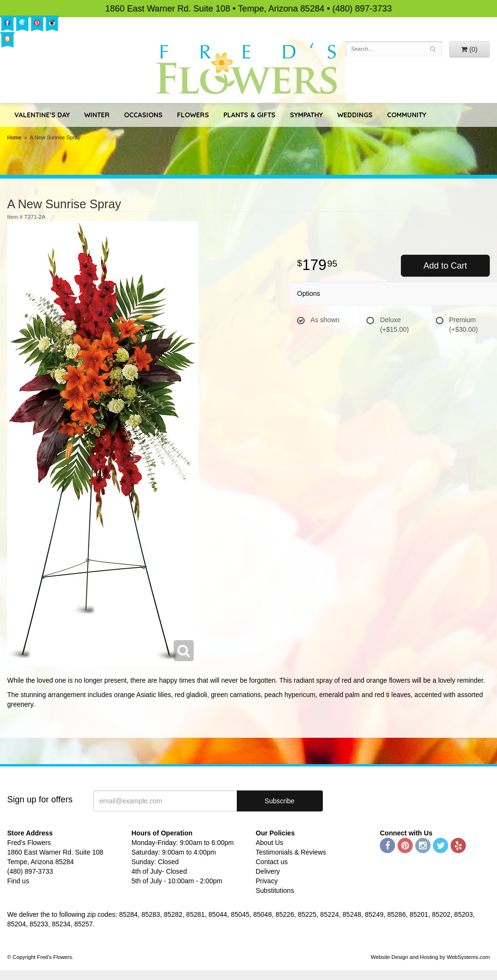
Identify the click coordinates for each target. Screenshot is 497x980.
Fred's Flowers (248, 70)
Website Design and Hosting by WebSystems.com (430, 957)
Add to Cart (445, 266)
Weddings (355, 115)
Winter (97, 115)
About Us (270, 843)
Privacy (267, 881)
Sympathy (306, 115)
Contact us (272, 862)
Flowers (193, 115)
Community (407, 115)
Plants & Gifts (249, 115)
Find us (18, 881)
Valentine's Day (42, 115)
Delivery (268, 871)
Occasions (143, 115)
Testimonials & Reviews (291, 852)
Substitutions (275, 890)
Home (14, 137)
